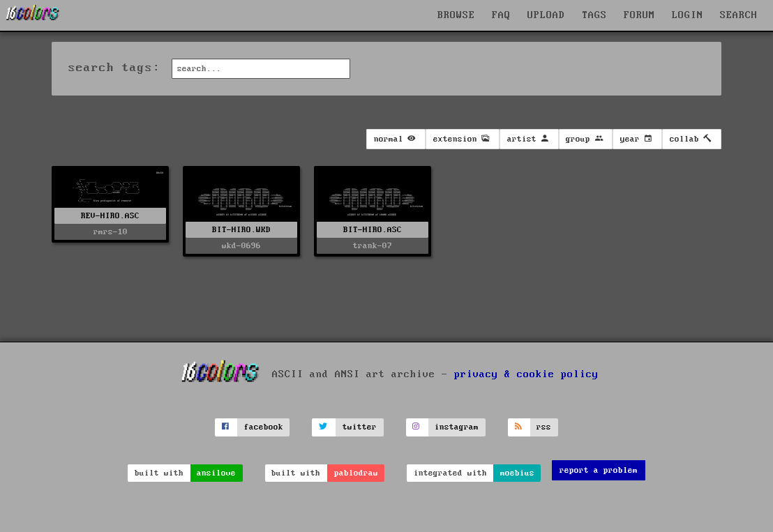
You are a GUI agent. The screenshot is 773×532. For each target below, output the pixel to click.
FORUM (639, 15)
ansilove (216, 473)
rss (544, 427)
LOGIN (688, 15)
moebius (517, 473)
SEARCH (739, 15)
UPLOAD (546, 15)
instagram (457, 427)
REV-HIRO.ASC (110, 216)
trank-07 (373, 246)
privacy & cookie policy (526, 374)
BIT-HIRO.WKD (241, 230)
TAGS (594, 15)
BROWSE (456, 15)
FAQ (501, 15)
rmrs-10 (111, 232)
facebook (264, 427)
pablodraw (356, 473)
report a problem (599, 470)
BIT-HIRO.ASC (373, 230)
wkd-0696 (241, 246)
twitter (360, 427)
